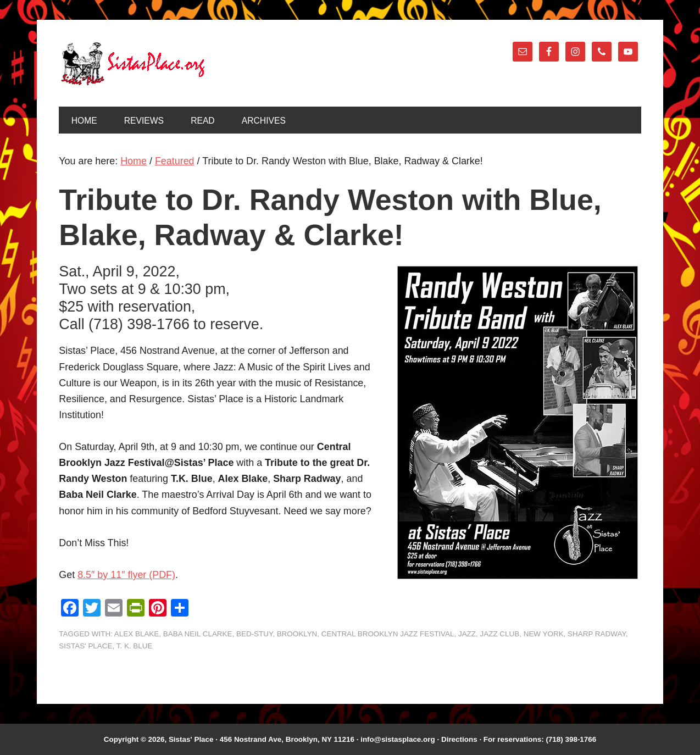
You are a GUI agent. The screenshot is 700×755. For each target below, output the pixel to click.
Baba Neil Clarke (198, 634)
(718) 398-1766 (571, 739)
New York (544, 634)
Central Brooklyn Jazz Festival (388, 634)
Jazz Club (500, 634)
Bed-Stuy (254, 634)
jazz (467, 634)
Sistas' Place (133, 64)
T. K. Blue (135, 646)
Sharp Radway (597, 634)
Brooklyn (297, 634)
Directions (459, 739)
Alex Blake (137, 634)
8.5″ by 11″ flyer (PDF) (126, 575)
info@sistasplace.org (398, 739)
